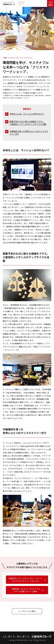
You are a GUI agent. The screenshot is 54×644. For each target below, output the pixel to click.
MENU (51, 5)
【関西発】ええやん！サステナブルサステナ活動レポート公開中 (25, 590)
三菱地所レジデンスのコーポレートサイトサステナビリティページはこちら (25, 580)
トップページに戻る (27, 611)
